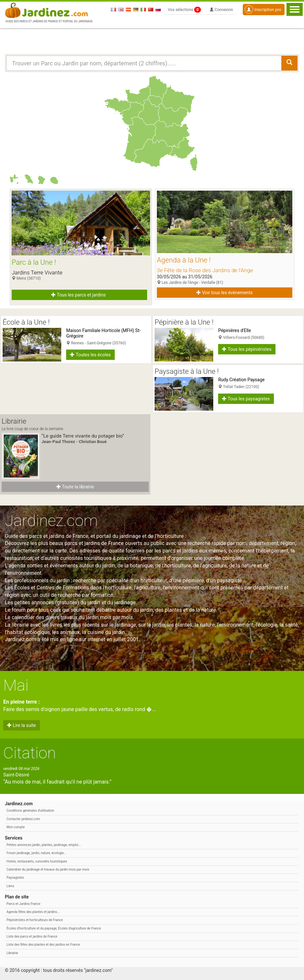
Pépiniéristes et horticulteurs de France (35, 920)
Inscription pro (263, 9)
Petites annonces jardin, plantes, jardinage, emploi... (44, 845)
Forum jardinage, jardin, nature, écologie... (36, 853)
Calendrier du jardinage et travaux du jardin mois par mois (48, 869)
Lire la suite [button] (22, 725)
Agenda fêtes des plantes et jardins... (33, 912)
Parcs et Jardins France (23, 904)
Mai (16, 685)
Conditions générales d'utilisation (30, 811)
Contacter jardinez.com (23, 819)
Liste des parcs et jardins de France (32, 936)
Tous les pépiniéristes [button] (247, 349)
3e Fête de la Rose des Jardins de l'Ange (205, 270)
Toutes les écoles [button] (90, 355)
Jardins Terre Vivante (37, 273)
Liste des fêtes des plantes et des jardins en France (43, 945)
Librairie (12, 953)
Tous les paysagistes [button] (246, 399)
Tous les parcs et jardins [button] (78, 295)
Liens (10, 886)
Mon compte (16, 827)
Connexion (221, 10)
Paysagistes (15, 878)
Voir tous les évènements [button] (225, 293)
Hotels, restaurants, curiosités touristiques (37, 861)
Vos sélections (184, 10)
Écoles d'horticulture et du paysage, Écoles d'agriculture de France (54, 928)
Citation (30, 753)
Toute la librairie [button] (75, 487)
